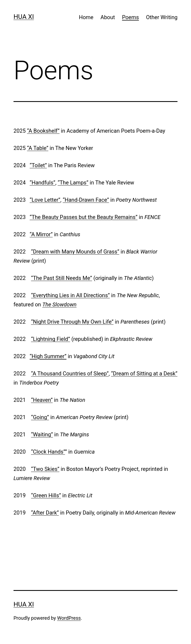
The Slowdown (60, 304)
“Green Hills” (46, 495)
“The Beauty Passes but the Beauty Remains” (84, 217)
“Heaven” (42, 400)
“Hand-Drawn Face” (86, 200)
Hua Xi (24, 17)
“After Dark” (45, 513)
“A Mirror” (41, 234)
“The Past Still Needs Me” (62, 278)
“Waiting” (42, 434)
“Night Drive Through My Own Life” (72, 322)
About (108, 17)
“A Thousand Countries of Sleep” (70, 374)
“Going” (40, 417)
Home (86, 17)
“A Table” (38, 148)
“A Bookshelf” (43, 131)
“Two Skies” (45, 469)
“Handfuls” (43, 183)
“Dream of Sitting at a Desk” (144, 374)
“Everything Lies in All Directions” (71, 295)
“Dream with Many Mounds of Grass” (75, 252)
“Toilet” (38, 165)
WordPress (69, 618)
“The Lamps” (73, 183)
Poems (130, 17)
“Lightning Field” (51, 339)
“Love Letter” (45, 200)
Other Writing (162, 17)
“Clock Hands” (48, 452)
